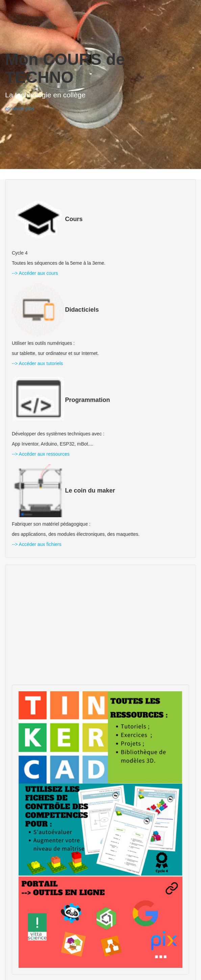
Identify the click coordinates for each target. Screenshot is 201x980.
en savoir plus (20, 109)
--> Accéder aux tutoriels (37, 363)
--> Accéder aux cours (35, 273)
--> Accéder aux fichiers (37, 544)
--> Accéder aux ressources (41, 454)
